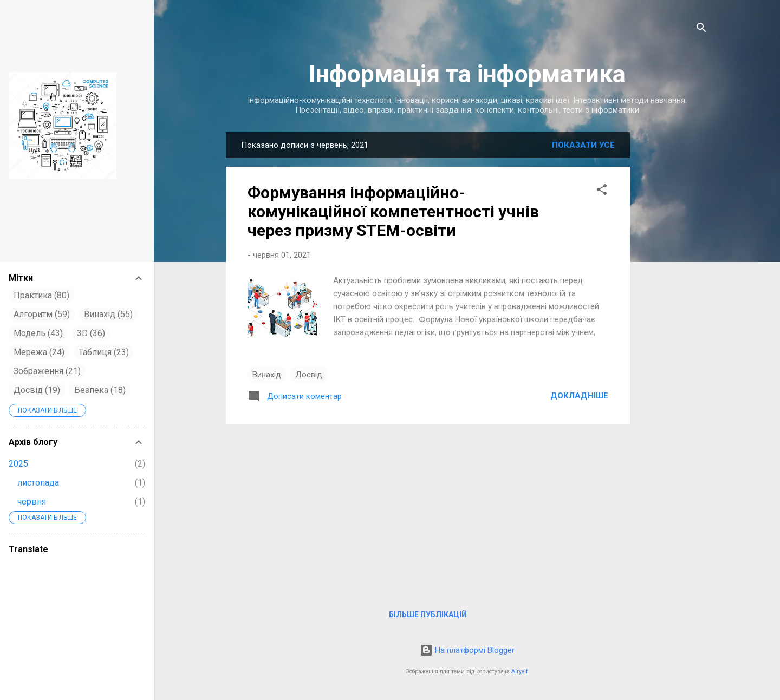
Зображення (47, 371)
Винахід (267, 375)
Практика (41, 295)
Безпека (100, 390)
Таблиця (104, 352)
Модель (38, 333)
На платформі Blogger (467, 650)
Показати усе (583, 145)
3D (91, 333)
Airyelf (520, 672)
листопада (38, 483)
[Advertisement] (673, 303)
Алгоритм (42, 314)
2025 (18, 464)
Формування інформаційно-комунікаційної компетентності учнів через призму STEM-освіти (393, 211)
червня (32, 502)
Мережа (39, 352)
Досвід (309, 375)
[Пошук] (701, 30)
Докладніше (579, 396)
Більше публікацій (428, 614)
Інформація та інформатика (467, 74)
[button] (602, 191)
